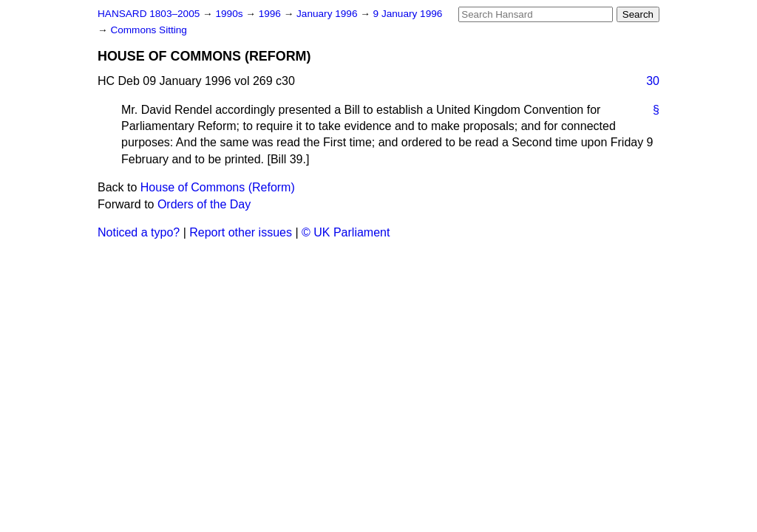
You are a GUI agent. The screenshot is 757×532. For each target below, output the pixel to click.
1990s (230, 14)
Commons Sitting (149, 30)
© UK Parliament (346, 232)
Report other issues (241, 232)
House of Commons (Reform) (218, 187)
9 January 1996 (408, 14)
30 (653, 81)
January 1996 (328, 14)
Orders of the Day (204, 204)
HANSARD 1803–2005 (149, 14)
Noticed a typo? (139, 232)
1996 (271, 14)
